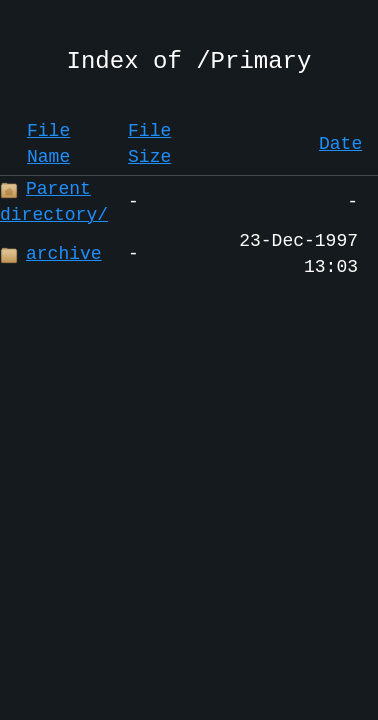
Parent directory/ (54, 202)
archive (51, 254)
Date (340, 144)
